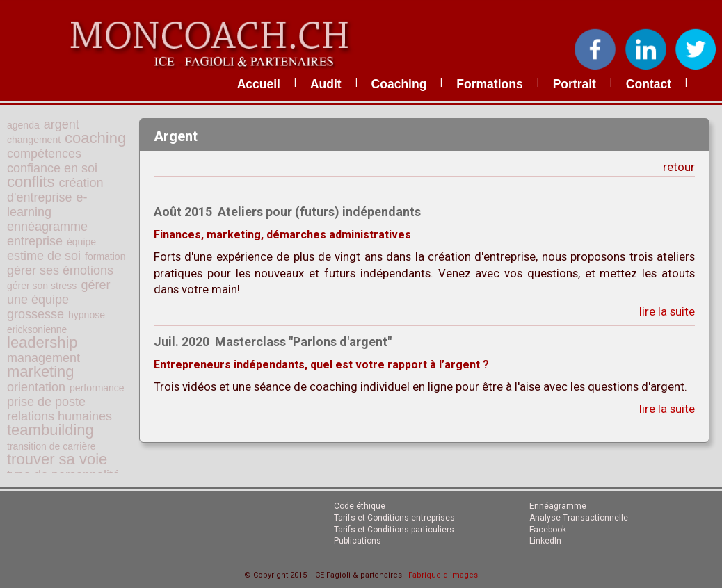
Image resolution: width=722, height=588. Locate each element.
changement (34, 140)
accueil (259, 84)
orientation (36, 387)
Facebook (548, 530)
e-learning (47, 205)
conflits (31, 182)
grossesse (35, 314)
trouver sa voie (57, 459)
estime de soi (44, 256)
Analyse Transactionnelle (579, 518)
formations (489, 84)
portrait (575, 84)
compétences (44, 154)
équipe (81, 242)
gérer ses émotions (60, 270)
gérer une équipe (58, 292)
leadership (42, 342)
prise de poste (46, 402)
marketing (41, 371)
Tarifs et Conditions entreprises (394, 518)
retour (679, 167)
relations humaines (59, 416)
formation (105, 256)
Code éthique (360, 506)
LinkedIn (545, 541)
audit (326, 84)
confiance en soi (52, 168)
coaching (399, 84)
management (43, 358)
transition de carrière (51, 446)
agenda (23, 125)
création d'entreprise (55, 190)
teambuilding (50, 430)
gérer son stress (42, 286)
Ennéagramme (558, 506)
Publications (358, 541)
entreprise (35, 241)
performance (97, 388)
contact (649, 84)
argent (62, 124)
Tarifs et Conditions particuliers (394, 530)
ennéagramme (47, 227)
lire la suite (667, 311)
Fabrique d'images (443, 575)
